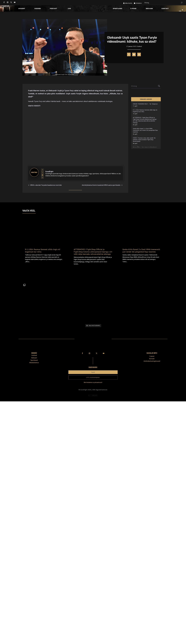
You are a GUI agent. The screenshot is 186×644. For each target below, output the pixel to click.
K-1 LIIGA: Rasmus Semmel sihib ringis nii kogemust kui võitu (145, 111)
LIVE (69, 9)
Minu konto (129, 3)
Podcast (53, 9)
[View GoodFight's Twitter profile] (42, 172)
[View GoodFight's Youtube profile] (42, 175)
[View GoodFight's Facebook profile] (42, 170)
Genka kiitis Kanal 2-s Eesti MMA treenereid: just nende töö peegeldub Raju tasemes (145, 130)
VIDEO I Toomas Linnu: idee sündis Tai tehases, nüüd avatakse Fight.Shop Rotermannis (144, 140)
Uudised (38, 9)
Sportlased (118, 9)
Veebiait (93, 400)
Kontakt (165, 9)
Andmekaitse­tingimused (152, 361)
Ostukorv (139, 3)
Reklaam (149, 9)
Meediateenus (34, 363)
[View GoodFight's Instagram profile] (42, 177)
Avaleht (22, 9)
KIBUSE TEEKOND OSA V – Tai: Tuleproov (145, 104)
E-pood (133, 9)
